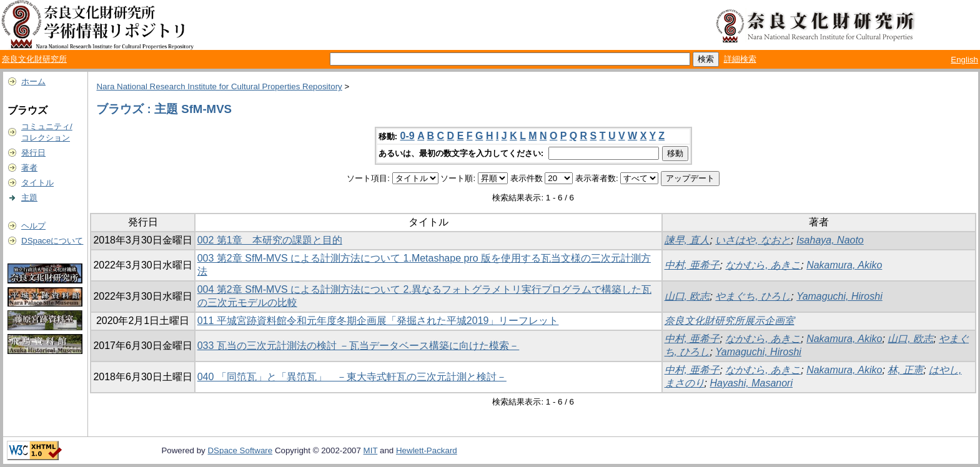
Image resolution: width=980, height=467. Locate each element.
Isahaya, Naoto (830, 240)
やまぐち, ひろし (753, 296)
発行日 (33, 153)
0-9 (408, 136)
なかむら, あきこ (763, 265)
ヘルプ (33, 226)
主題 (29, 198)
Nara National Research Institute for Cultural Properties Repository (219, 86)
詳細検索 (740, 59)
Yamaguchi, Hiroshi (839, 296)
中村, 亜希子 (692, 265)
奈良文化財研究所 (34, 59)
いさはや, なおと (753, 240)
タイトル (37, 183)
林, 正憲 (905, 370)
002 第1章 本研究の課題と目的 (270, 240)
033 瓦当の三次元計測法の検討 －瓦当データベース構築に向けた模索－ (359, 346)
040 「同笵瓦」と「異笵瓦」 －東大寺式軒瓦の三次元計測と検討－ (352, 377)
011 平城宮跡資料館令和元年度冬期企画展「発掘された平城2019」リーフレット (378, 321)
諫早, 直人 (687, 240)
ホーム (33, 81)
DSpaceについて (52, 241)
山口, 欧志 (687, 296)
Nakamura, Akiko (844, 265)
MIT (371, 450)
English (964, 60)
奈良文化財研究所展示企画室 (730, 321)
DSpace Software (240, 450)
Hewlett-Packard (427, 450)
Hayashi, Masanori (751, 383)
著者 (29, 168)
